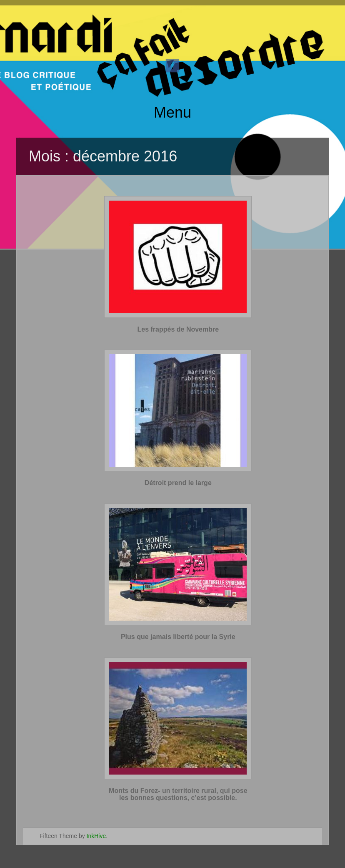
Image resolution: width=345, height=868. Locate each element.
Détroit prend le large (178, 483)
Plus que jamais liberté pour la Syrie (178, 637)
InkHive (96, 836)
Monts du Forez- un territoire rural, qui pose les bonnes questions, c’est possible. (178, 794)
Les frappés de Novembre (178, 329)
